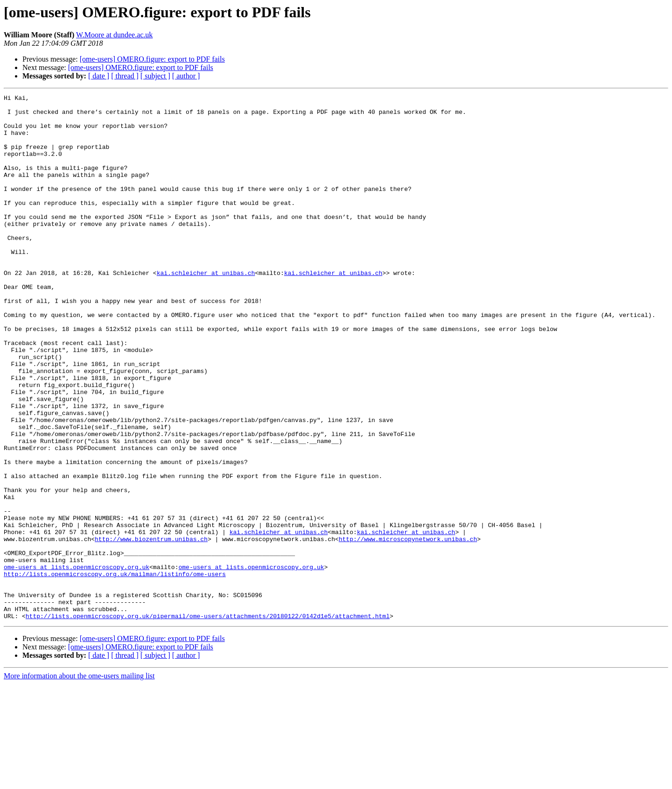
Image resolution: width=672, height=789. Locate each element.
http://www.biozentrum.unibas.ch (151, 628)
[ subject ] (155, 76)
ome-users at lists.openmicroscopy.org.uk (77, 662)
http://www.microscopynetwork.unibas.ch (408, 628)
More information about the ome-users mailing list (79, 781)
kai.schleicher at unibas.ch (206, 309)
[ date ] (99, 76)
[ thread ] (125, 76)
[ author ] (186, 76)
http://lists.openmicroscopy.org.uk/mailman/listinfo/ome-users (115, 670)
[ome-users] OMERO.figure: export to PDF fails (152, 59)
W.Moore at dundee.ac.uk (114, 35)
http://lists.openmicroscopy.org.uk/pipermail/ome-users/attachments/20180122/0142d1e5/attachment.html (208, 721)
